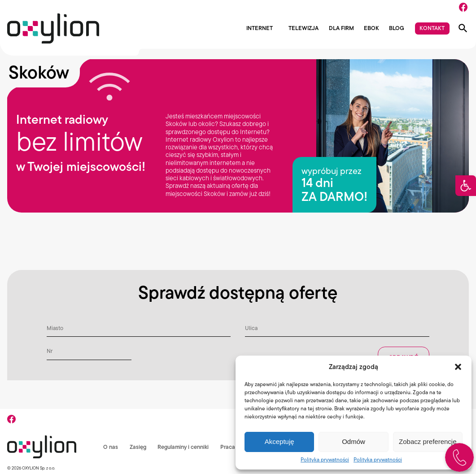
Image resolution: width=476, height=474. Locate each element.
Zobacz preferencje (428, 441)
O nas (110, 447)
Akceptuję (279, 441)
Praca (227, 447)
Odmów (354, 441)
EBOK (371, 28)
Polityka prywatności (325, 459)
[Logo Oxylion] (53, 28)
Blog (397, 28)
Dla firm (341, 28)
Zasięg (137, 447)
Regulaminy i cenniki (182, 447)
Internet (260, 28)
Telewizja (304, 28)
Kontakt (432, 28)
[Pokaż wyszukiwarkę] (463, 28)
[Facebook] (463, 7)
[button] (466, 186)
